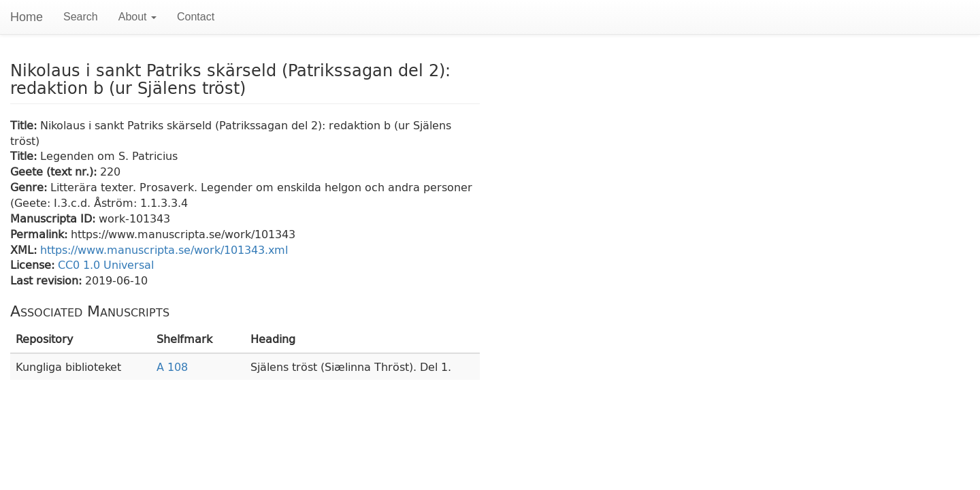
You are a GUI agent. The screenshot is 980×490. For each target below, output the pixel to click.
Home (27, 17)
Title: (25, 125)
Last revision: (48, 280)
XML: (25, 249)
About (137, 17)
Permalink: (40, 234)
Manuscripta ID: (54, 218)
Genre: (30, 187)
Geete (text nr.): (55, 171)
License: (34, 264)
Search (81, 17)
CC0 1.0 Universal (106, 264)
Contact (196, 17)
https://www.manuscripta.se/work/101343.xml (164, 249)
